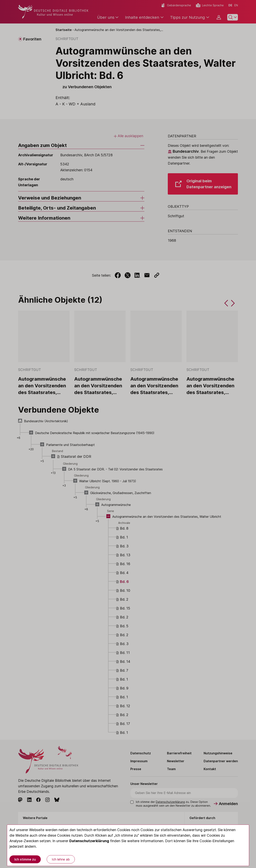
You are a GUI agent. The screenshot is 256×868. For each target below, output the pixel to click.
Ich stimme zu (25, 859)
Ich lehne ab (61, 859)
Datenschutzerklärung (89, 841)
